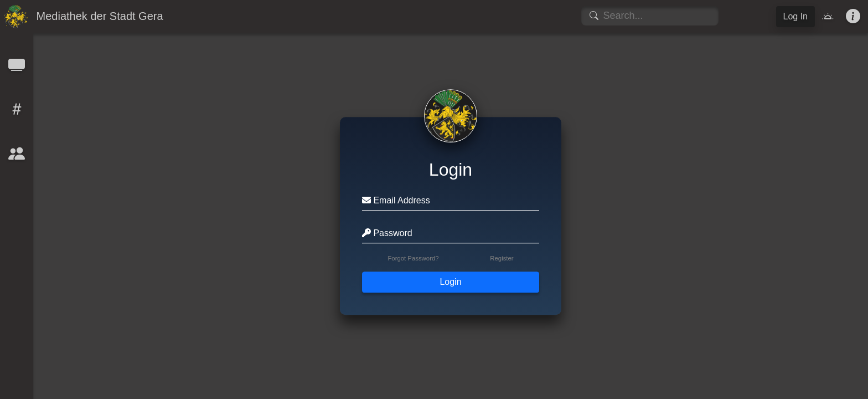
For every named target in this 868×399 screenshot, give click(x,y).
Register (502, 259)
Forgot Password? (413, 259)
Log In (795, 16)
